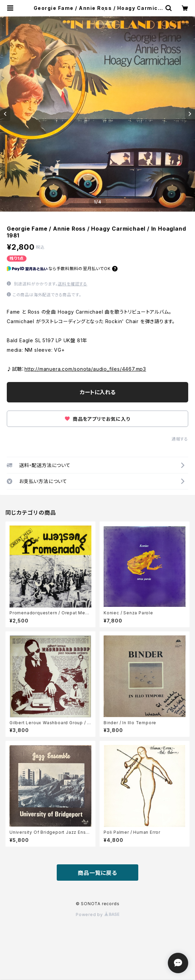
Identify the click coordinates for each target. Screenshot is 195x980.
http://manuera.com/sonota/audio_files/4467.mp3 (85, 369)
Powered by (97, 915)
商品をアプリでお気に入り (97, 419)
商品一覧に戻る (97, 873)
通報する (180, 439)
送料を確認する (73, 284)
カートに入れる (98, 392)
